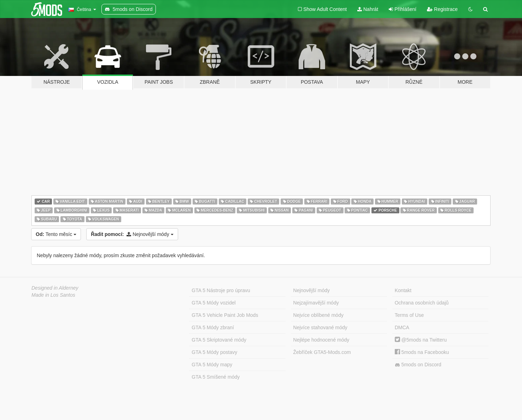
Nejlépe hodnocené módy (321, 340)
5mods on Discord (418, 365)
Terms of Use (409, 315)
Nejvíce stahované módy (320, 327)
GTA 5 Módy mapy (212, 365)
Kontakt (403, 290)
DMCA (402, 327)
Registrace (442, 9)
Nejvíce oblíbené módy (318, 315)
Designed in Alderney (55, 288)
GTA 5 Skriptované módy (219, 340)
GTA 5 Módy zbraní (213, 327)
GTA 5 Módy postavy (214, 352)
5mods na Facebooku (422, 352)
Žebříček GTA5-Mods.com (322, 352)
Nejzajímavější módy (316, 303)
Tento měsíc (56, 234)
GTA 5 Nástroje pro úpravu (221, 290)
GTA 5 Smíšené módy (216, 377)
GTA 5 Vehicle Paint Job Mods (225, 315)
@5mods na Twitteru (421, 340)
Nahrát (368, 9)
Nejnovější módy (132, 234)
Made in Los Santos (53, 295)
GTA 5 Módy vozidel (213, 303)
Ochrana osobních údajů (422, 303)
